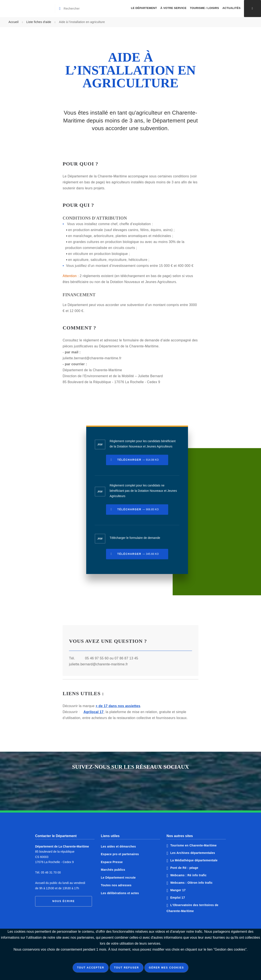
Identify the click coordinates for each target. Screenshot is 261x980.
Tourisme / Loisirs (204, 8)
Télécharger (138, 462)
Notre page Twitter (130, 786)
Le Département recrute (118, 878)
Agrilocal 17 (93, 714)
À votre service (173, 8)
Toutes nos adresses (116, 885)
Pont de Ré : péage (184, 868)
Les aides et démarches (118, 846)
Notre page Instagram (146, 786)
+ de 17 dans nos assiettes (118, 708)
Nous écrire (64, 901)
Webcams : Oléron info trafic (191, 883)
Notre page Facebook (115, 786)
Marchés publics (113, 870)
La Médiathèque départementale (194, 860)
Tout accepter (91, 968)
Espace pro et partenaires (120, 854)
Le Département (144, 8)
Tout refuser (127, 968)
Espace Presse (112, 862)
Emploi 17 (178, 898)
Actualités (232, 8)
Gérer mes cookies (166, 968)
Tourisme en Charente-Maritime (194, 845)
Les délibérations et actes (120, 893)
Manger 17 (178, 890)
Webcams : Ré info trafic (188, 875)
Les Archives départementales (193, 853)
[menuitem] (144, 9)
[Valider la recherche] (60, 9)
